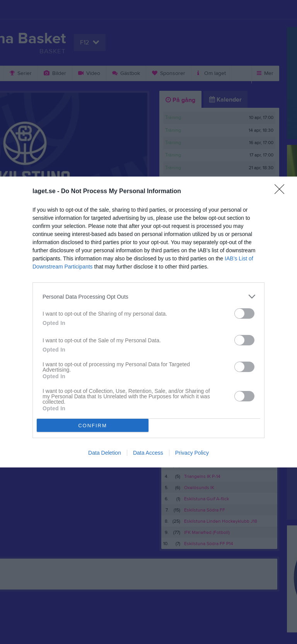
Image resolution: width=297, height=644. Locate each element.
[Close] (282, 192)
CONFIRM (93, 425)
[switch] (244, 314)
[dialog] (148, 322)
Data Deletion (105, 453)
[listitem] (148, 297)
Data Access (148, 453)
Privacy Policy (192, 453)
